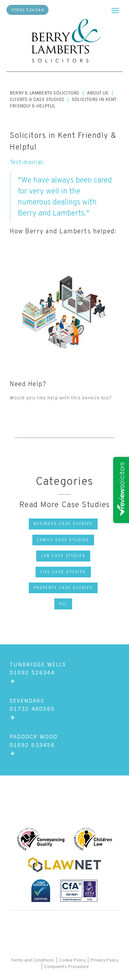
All (63, 604)
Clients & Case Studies (37, 99)
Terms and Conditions (33, 960)
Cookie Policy (72, 960)
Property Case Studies (63, 588)
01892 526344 (27, 10)
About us (98, 93)
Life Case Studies (63, 572)
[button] (115, 9)
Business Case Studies (63, 524)
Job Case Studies (63, 556)
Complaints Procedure (67, 967)
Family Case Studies (63, 540)
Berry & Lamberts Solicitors (44, 93)
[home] (65, 42)
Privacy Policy (104, 960)
